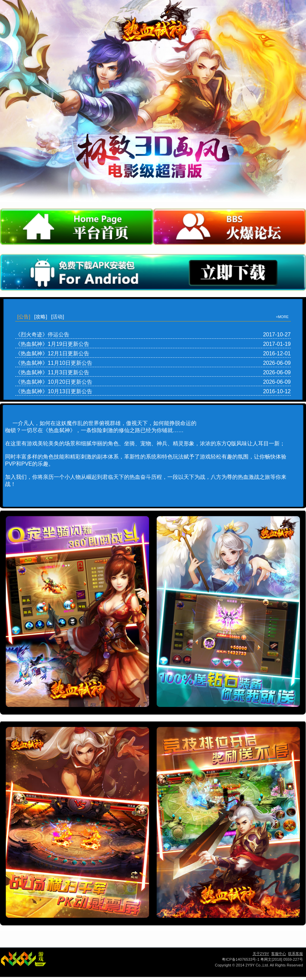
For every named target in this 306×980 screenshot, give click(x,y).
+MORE (282, 317)
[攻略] (41, 317)
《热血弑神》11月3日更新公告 (52, 372)
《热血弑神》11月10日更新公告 (54, 363)
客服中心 (279, 954)
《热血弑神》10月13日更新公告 (54, 391)
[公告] (24, 317)
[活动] (57, 317)
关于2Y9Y (261, 954)
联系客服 (296, 954)
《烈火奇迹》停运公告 (42, 335)
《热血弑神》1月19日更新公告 (52, 344)
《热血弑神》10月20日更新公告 (54, 382)
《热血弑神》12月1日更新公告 (52, 353)
